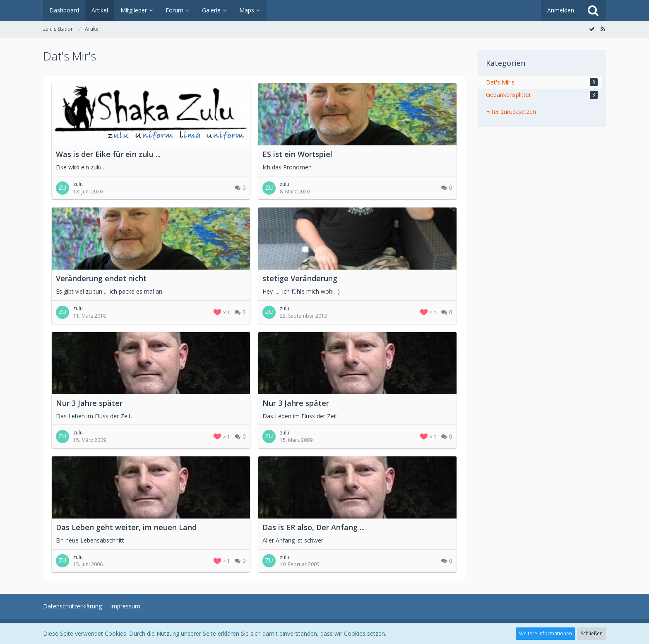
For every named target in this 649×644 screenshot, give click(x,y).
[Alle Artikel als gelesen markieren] (592, 29)
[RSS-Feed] (603, 29)
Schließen (592, 633)
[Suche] (593, 10)
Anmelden (561, 10)
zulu (78, 184)
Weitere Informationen (546, 633)
